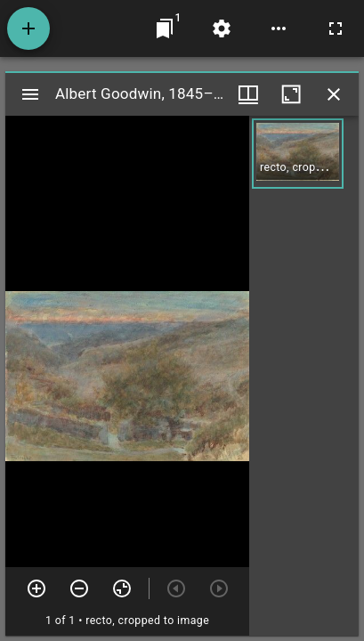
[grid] (304, 376)
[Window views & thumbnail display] (248, 94)
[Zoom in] (36, 588)
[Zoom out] (79, 588)
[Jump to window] (165, 28)
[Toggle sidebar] (30, 94)
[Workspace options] (279, 28)
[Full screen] (336, 28)
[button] (298, 154)
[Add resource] (28, 28)
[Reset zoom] (122, 588)
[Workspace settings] (222, 28)
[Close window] (334, 94)
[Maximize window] (291, 94)
